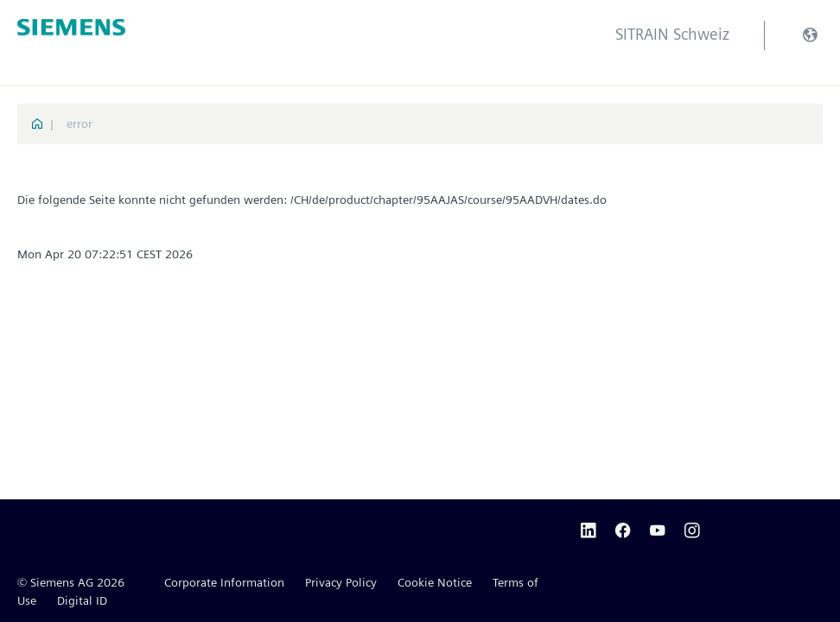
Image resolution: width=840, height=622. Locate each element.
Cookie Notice (435, 582)
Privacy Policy (341, 582)
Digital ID (82, 600)
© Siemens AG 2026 (71, 582)
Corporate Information (224, 582)
